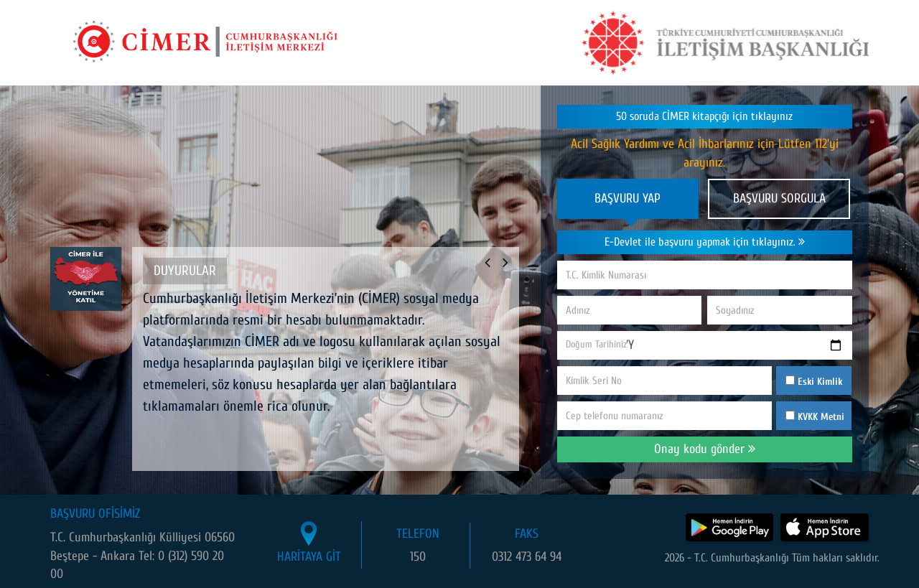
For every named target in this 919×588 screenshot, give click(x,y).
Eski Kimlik (814, 382)
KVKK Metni (821, 417)
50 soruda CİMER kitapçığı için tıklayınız (704, 116)
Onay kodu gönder (705, 449)
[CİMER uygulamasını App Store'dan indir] (824, 525)
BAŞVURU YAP (628, 199)
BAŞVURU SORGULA (779, 199)
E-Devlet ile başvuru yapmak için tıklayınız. (705, 242)
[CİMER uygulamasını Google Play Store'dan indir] (728, 525)
